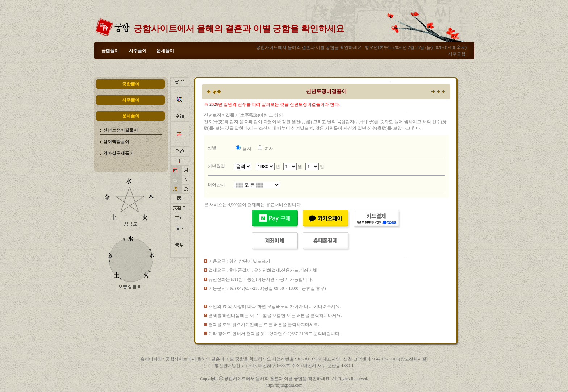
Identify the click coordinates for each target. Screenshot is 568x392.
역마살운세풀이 (118, 153)
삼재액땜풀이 (116, 142)
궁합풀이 (110, 51)
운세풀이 (165, 51)
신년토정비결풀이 (121, 130)
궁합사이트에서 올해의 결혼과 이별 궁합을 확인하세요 (239, 29)
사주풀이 (138, 51)
